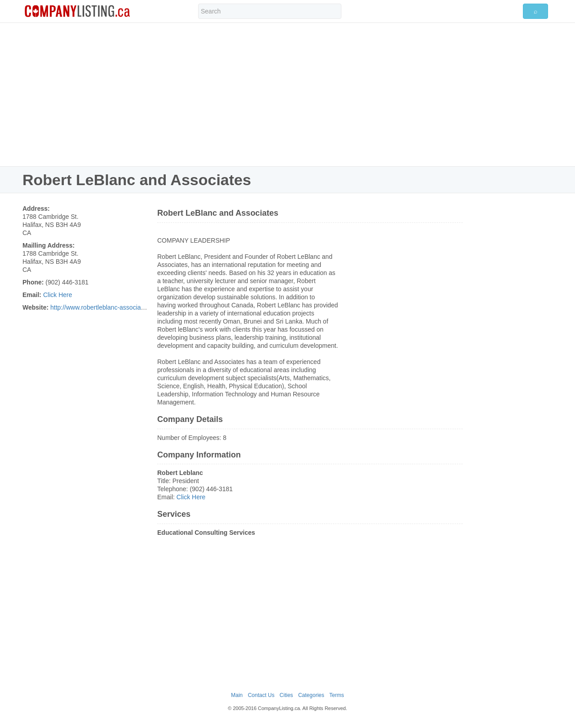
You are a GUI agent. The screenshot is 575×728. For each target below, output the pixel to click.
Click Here (58, 295)
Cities (286, 695)
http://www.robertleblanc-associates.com (107, 307)
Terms (337, 695)
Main (237, 695)
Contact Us (261, 695)
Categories (311, 695)
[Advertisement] (287, 94)
